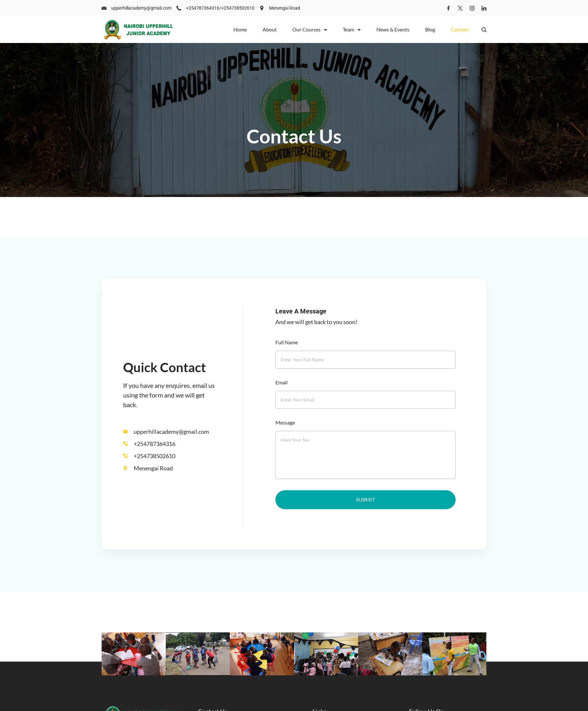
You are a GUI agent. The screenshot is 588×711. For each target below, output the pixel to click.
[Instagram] (472, 8)
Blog (430, 29)
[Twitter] (460, 8)
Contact (460, 29)
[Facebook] (448, 8)
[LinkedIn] (484, 8)
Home (240, 29)
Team (352, 29)
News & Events (393, 29)
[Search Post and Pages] (484, 30)
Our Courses (310, 29)
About (270, 29)
